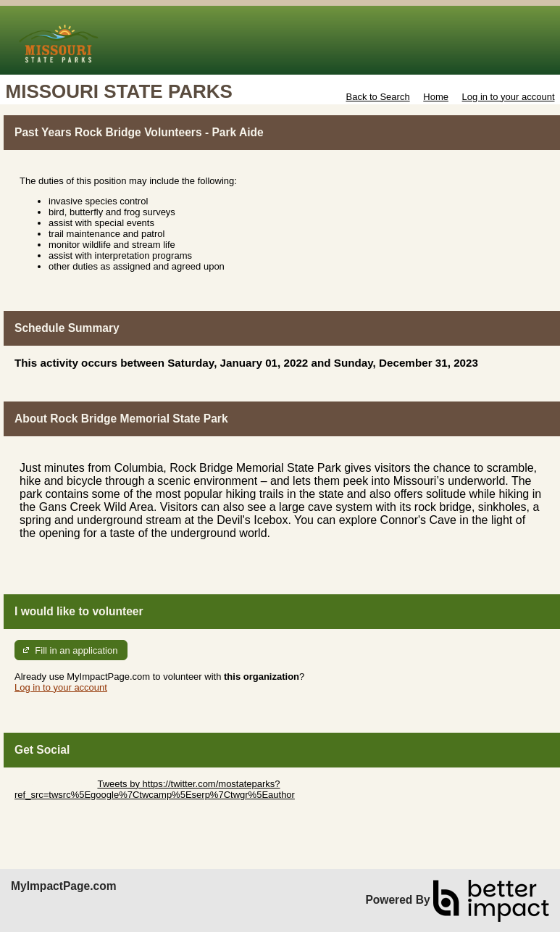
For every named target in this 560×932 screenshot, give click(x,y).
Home (436, 97)
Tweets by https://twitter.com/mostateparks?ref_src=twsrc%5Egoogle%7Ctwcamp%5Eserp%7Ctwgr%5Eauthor (155, 789)
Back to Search (377, 97)
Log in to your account (509, 97)
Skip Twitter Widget (55, 784)
